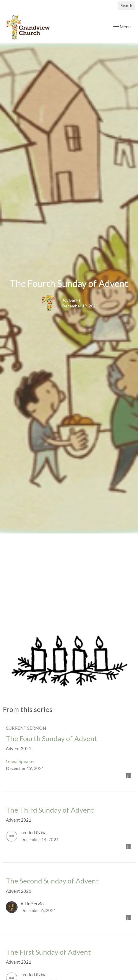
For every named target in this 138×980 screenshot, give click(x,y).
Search (126, 6)
